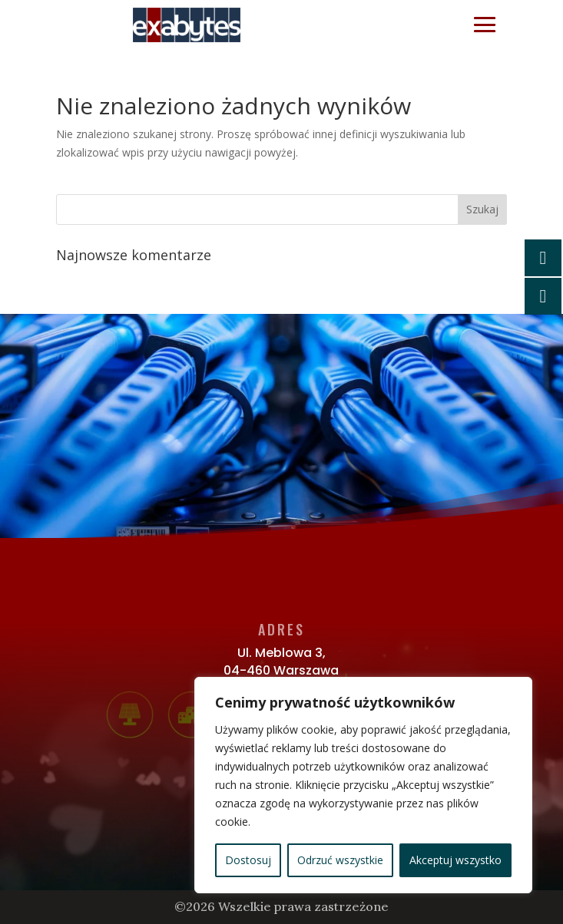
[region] (363, 785)
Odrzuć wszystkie (340, 860)
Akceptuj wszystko (455, 860)
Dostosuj (248, 860)
